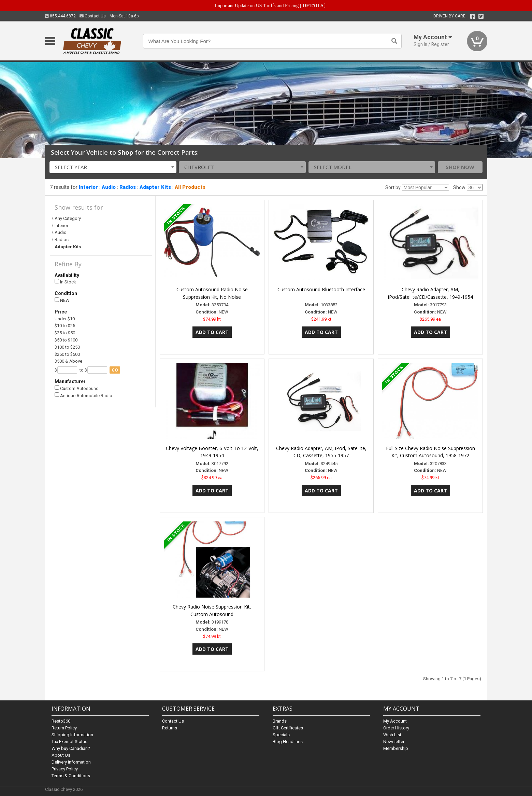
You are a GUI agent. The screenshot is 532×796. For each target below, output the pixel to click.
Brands (280, 721)
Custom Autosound (77, 388)
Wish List (392, 735)
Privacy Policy (65, 769)
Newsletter (394, 742)
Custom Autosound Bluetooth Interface (321, 289)
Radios (128, 187)
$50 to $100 (66, 340)
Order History (396, 728)
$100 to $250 (67, 347)
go (115, 370)
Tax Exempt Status (69, 742)
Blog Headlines (288, 742)
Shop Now (460, 167)
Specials (281, 735)
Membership (396, 748)
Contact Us (93, 16)
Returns (170, 728)
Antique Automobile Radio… (85, 395)
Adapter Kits (155, 187)
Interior (88, 187)
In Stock (65, 282)
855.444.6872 (60, 16)
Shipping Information (72, 735)
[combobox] (113, 167)
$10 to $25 (65, 326)
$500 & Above (68, 361)
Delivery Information (71, 762)
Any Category (68, 218)
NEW (62, 300)
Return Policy (64, 728)
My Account (395, 721)
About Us (61, 755)
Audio (109, 187)
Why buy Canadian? (71, 748)
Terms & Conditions (71, 776)
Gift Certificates (288, 728)
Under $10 (65, 319)
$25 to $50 (65, 333)
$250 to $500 (67, 354)
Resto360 (61, 721)
